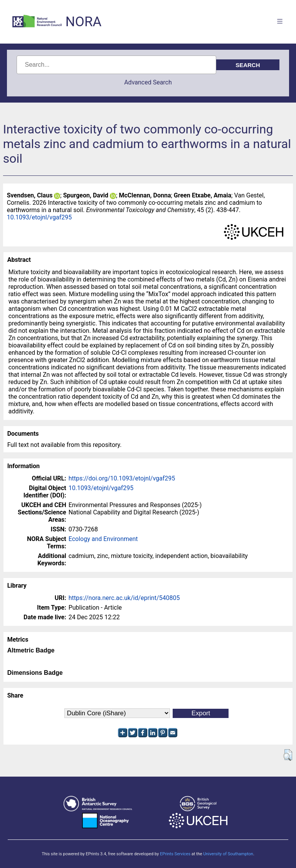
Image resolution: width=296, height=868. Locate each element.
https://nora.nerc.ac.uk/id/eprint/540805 (124, 598)
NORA (83, 22)
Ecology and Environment (103, 539)
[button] (288, 755)
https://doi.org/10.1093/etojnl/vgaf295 (122, 478)
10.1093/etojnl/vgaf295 (40, 217)
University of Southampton (228, 854)
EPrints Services (175, 854)
